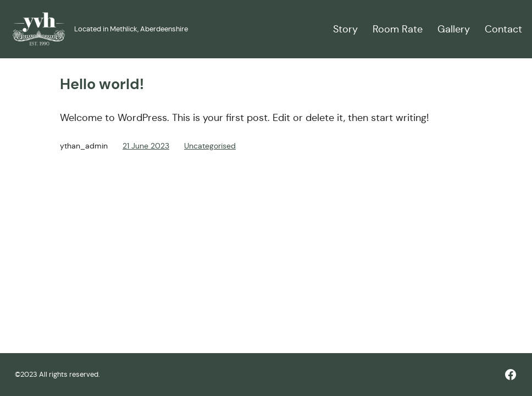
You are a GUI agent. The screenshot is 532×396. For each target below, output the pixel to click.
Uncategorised (210, 146)
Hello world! (102, 84)
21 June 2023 (146, 146)
